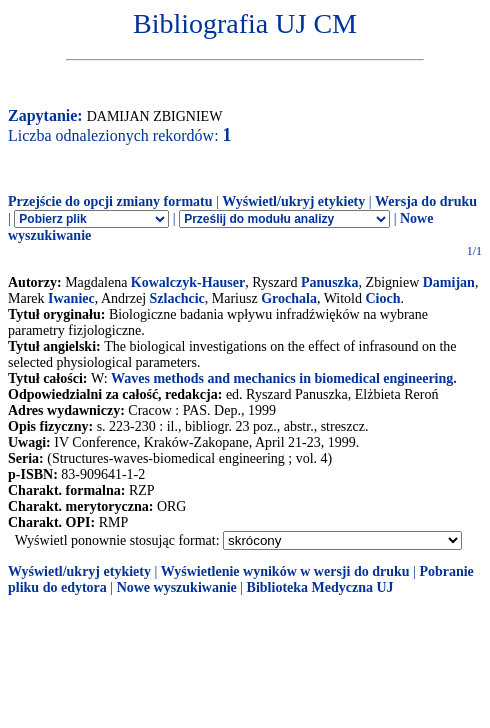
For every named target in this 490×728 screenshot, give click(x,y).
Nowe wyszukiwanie (177, 587)
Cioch (382, 298)
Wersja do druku (426, 201)
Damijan (449, 282)
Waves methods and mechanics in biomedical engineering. (284, 378)
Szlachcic (177, 298)
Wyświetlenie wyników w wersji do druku (285, 571)
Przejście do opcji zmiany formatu (110, 201)
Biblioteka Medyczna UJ (320, 587)
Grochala (289, 298)
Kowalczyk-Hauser (188, 282)
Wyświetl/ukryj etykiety (293, 201)
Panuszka (330, 282)
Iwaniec (71, 298)
